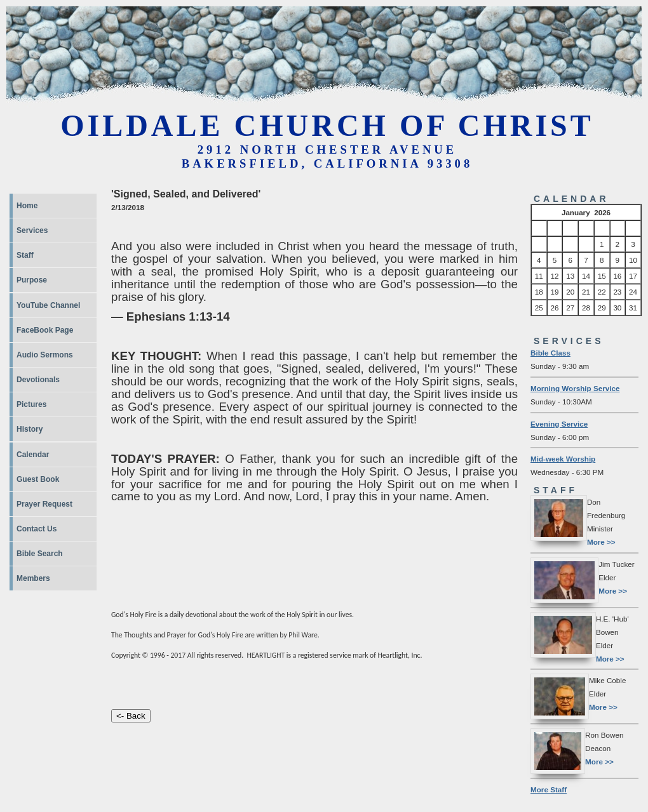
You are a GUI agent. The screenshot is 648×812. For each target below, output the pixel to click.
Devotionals (38, 380)
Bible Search (40, 554)
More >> (601, 542)
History (30, 429)
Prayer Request (44, 504)
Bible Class (550, 353)
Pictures (31, 404)
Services (32, 230)
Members (33, 578)
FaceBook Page (45, 330)
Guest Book (38, 479)
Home (27, 206)
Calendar (33, 455)
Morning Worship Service (575, 388)
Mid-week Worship (563, 459)
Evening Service (559, 424)
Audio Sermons (45, 355)
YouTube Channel (48, 305)
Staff (25, 255)
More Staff (549, 789)
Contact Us (37, 529)
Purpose (32, 280)
